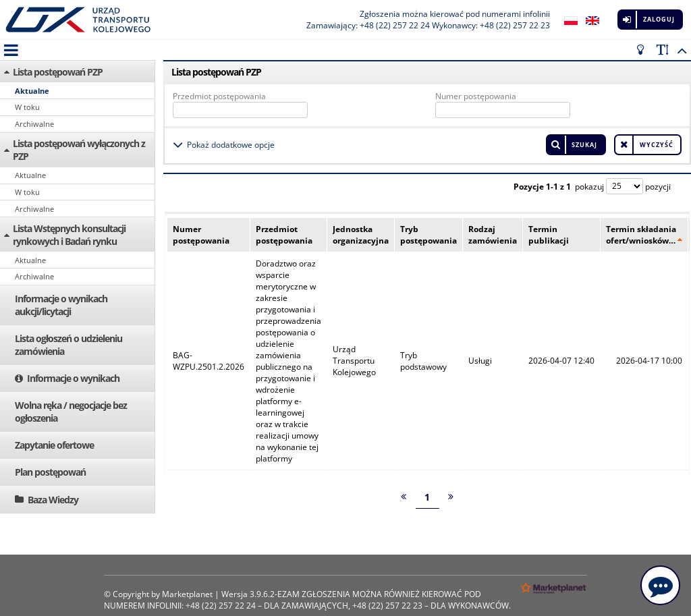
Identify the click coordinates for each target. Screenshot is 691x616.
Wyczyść (657, 145)
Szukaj (584, 145)
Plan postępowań (50, 472)
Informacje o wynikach (73, 378)
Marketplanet (187, 594)
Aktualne (32, 91)
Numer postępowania (476, 96)
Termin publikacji (549, 235)
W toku (27, 107)
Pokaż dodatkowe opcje (231, 145)
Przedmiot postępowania (219, 96)
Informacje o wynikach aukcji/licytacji (61, 305)
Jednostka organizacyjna (361, 235)
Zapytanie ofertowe (54, 445)
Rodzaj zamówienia (493, 235)
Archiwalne (34, 124)
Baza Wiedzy (53, 500)
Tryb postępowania (429, 235)
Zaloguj (659, 19)
